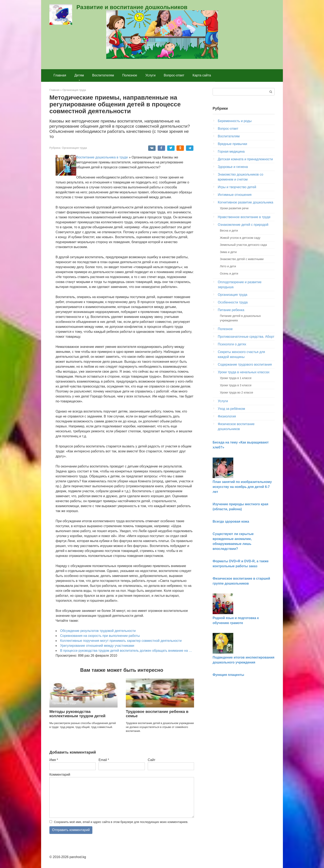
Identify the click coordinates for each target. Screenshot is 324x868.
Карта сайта (202, 75)
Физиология (227, 416)
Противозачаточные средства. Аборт (246, 337)
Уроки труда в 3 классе (236, 385)
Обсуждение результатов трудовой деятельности (98, 631)
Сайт (152, 760)
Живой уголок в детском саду (240, 238)
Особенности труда (233, 302)
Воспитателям (103, 75)
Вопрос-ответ (174, 75)
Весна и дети (229, 231)
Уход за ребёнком (231, 409)
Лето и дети (228, 266)
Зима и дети (228, 252)
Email (104, 760)
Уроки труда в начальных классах (244, 372)
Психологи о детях (232, 344)
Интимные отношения (235, 195)
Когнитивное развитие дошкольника (245, 202)
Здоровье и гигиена (233, 167)
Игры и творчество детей (237, 187)
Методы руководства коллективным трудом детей (77, 714)
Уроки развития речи (234, 208)
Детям (79, 75)
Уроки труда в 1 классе (236, 378)
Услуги (150, 75)
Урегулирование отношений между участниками (97, 646)
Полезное (130, 75)
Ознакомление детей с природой (243, 225)
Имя (54, 760)
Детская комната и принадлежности (245, 159)
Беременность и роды (235, 121)
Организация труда (74, 148)
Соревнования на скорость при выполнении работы (100, 636)
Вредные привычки (232, 144)
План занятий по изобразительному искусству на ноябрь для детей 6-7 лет (242, 487)
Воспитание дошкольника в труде (102, 157)
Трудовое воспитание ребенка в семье (157, 714)
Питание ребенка (231, 310)
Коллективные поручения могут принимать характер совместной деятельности (121, 641)
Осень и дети (229, 273)
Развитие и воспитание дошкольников (132, 7)
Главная (60, 75)
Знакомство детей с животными (242, 259)
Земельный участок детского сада (243, 245)
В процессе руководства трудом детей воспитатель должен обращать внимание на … (126, 651)
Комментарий (60, 775)
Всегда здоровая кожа (231, 521)
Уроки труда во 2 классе (236, 392)
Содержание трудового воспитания (245, 364)
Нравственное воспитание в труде (244, 217)
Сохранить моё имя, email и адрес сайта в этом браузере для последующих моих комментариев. (121, 822)
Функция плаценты (228, 675)
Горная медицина (231, 152)
